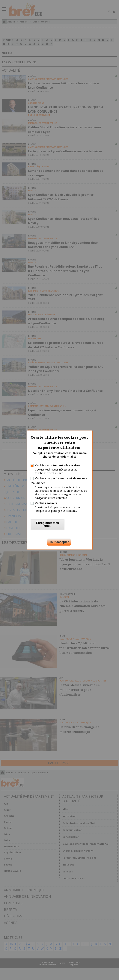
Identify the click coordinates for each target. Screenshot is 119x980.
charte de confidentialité (60, 457)
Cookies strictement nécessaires (58, 465)
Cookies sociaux (46, 503)
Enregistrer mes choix (47, 525)
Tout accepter (59, 542)
